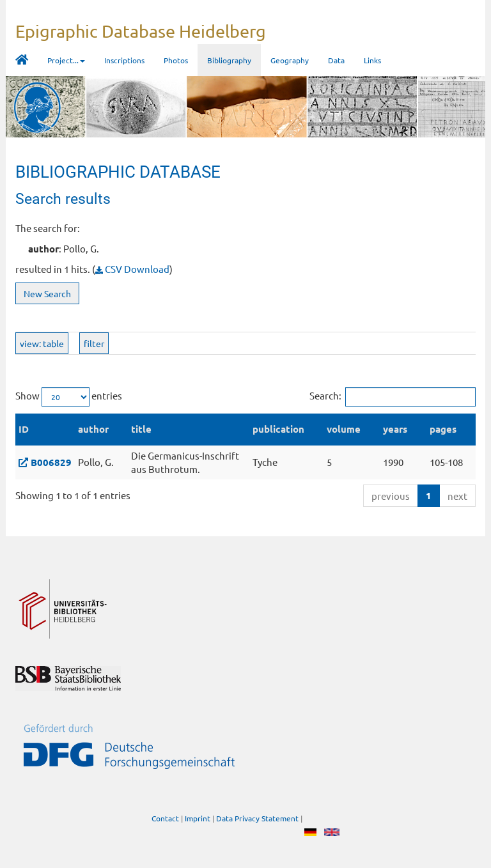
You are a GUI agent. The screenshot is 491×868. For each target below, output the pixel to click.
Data (336, 60)
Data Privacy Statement (257, 819)
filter (94, 343)
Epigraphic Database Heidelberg (141, 31)
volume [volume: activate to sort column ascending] (344, 429)
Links (372, 60)
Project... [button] (66, 60)
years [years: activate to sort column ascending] (395, 429)
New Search (47, 293)
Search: (393, 397)
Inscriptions (124, 60)
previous (391, 496)
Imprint (198, 819)
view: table (42, 343)
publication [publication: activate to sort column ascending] (278, 429)
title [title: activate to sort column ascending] (141, 429)
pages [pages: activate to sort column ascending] (443, 429)
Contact (165, 819)
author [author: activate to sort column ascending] (93, 429)
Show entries (69, 397)
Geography (290, 60)
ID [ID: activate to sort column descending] (24, 429)
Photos (176, 60)
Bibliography (229, 60)
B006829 (51, 462)
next (457, 496)
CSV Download (132, 269)
